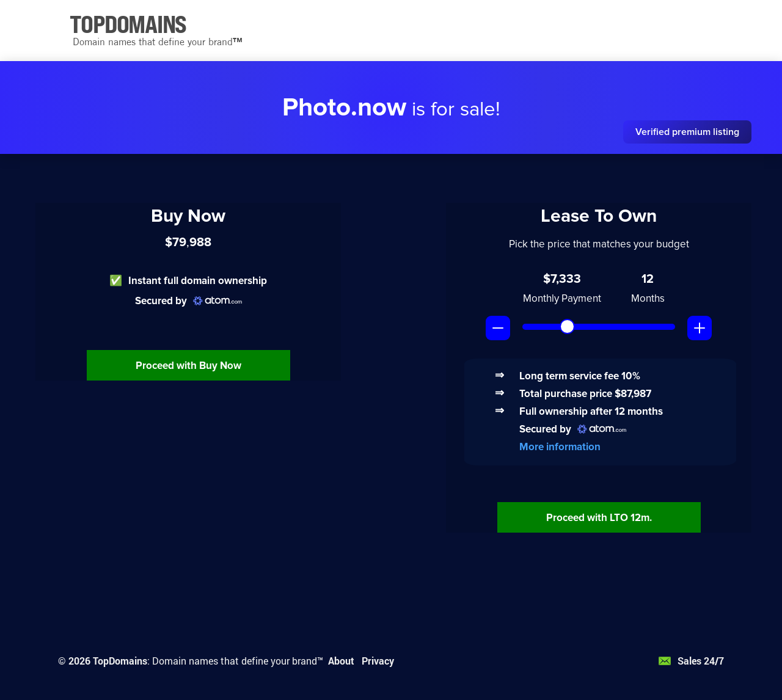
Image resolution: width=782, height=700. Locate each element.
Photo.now (344, 108)
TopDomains (120, 661)
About (341, 661)
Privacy (378, 661)
